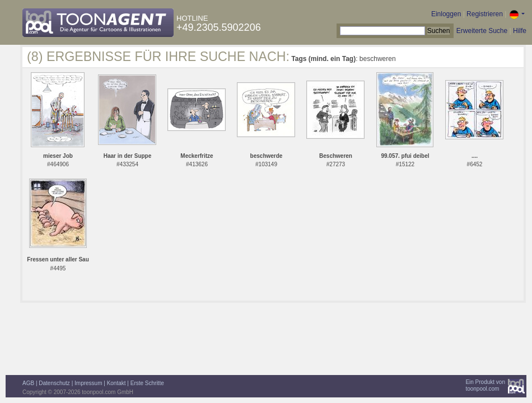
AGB (28, 383)
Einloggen (446, 14)
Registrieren (485, 14)
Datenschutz (54, 383)
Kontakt (116, 383)
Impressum (88, 383)
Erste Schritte (147, 383)
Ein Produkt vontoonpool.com (485, 385)
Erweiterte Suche (482, 31)
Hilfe (520, 31)
